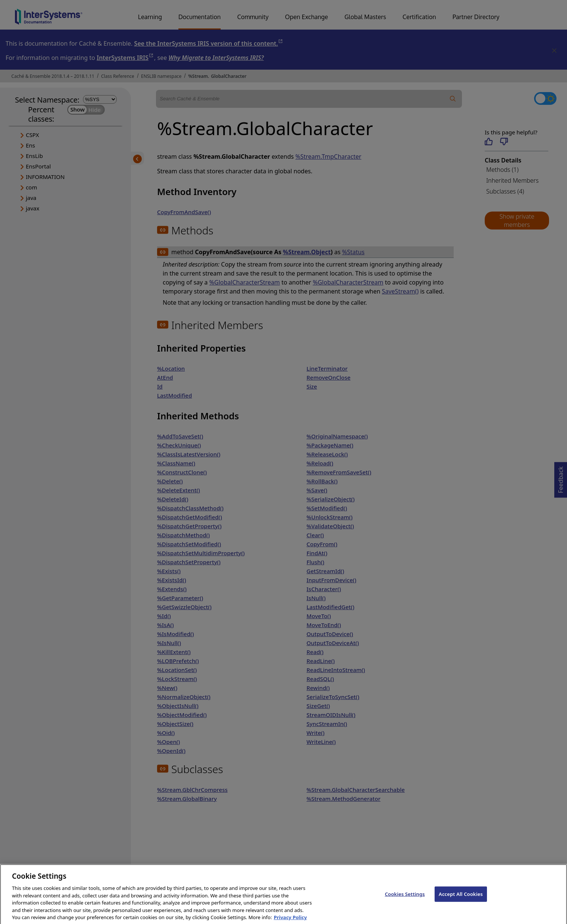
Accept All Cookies (461, 898)
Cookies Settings (405, 898)
